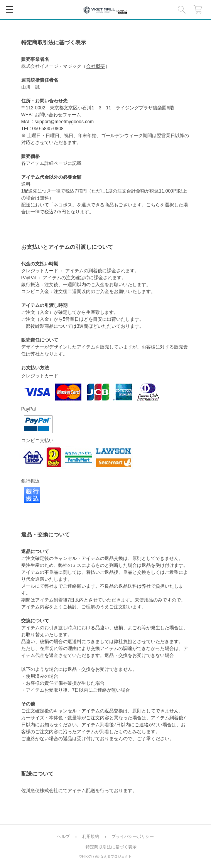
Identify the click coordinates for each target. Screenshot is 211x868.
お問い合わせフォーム (58, 115)
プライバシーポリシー (133, 837)
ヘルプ (63, 837)
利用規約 (91, 837)
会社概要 (96, 66)
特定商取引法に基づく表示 (111, 847)
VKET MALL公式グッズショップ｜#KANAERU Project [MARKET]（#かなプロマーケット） (106, 10)
